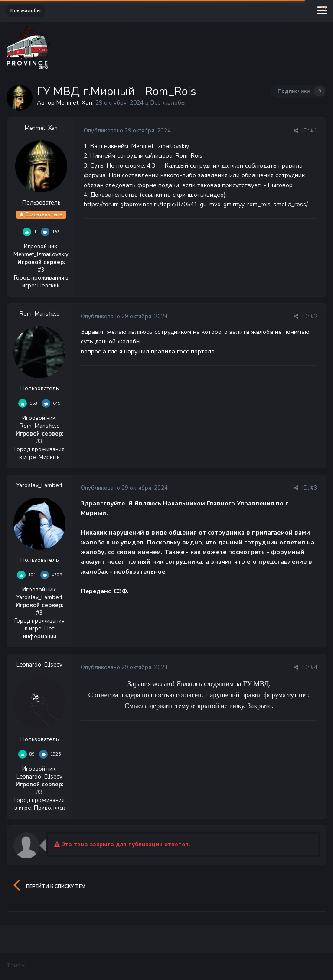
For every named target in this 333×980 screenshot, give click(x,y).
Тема (16, 966)
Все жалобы (168, 103)
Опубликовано (127, 131)
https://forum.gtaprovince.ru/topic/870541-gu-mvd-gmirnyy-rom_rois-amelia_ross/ (196, 204)
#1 (314, 131)
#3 (314, 488)
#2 (314, 317)
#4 (314, 667)
